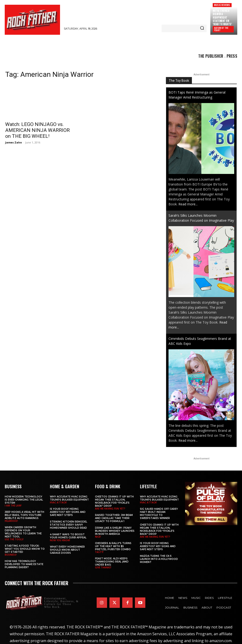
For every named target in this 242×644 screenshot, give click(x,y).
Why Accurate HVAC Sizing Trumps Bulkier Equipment (69, 498)
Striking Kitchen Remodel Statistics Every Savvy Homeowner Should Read (69, 525)
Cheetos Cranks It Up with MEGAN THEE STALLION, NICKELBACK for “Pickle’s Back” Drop (114, 501)
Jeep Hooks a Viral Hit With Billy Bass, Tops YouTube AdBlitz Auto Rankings (24, 515)
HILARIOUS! (11, 521)
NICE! (98, 537)
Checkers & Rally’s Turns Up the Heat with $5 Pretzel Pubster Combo (113, 546)
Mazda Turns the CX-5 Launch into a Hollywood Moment (159, 559)
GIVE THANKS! (103, 567)
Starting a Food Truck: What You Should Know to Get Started (25, 549)
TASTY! (99, 552)
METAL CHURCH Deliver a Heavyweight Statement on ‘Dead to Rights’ (222, 17)
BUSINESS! (11, 555)
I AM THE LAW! (13, 506)
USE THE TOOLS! (14, 539)
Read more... (188, 204)
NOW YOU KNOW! (60, 540)
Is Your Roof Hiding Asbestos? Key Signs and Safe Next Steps (68, 512)
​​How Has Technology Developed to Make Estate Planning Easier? (24, 564)
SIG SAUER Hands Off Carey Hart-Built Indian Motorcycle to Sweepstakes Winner (159, 514)
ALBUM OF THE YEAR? (221, 29)
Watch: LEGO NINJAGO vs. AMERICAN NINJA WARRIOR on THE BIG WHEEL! (37, 130)
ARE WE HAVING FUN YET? (110, 509)
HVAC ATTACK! (58, 502)
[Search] (202, 28)
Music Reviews (222, 5)
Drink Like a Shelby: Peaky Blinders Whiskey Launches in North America (115, 531)
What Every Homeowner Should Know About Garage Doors (67, 550)
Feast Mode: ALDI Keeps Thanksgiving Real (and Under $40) (112, 562)
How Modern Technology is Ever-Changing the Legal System (24, 500)
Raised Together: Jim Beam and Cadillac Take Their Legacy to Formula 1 (114, 518)
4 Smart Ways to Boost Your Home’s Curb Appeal (68, 536)
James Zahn (14, 142)
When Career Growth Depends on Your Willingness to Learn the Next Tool (23, 532)
